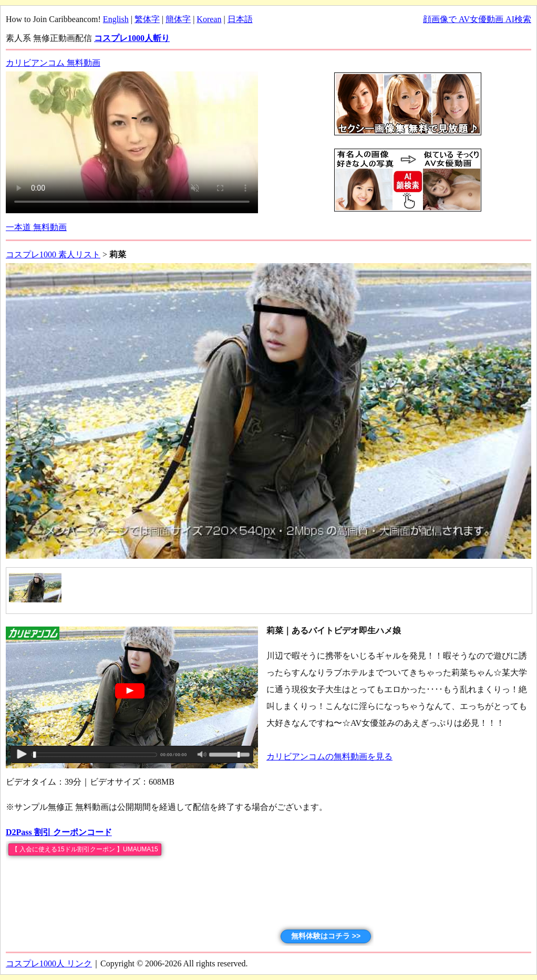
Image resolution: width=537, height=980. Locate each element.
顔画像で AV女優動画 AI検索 (477, 19)
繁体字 (147, 19)
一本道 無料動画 (36, 227)
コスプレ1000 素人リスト (53, 254)
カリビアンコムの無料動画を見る (329, 757)
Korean (209, 19)
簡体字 (178, 19)
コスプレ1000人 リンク (49, 963)
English (116, 19)
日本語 (240, 19)
